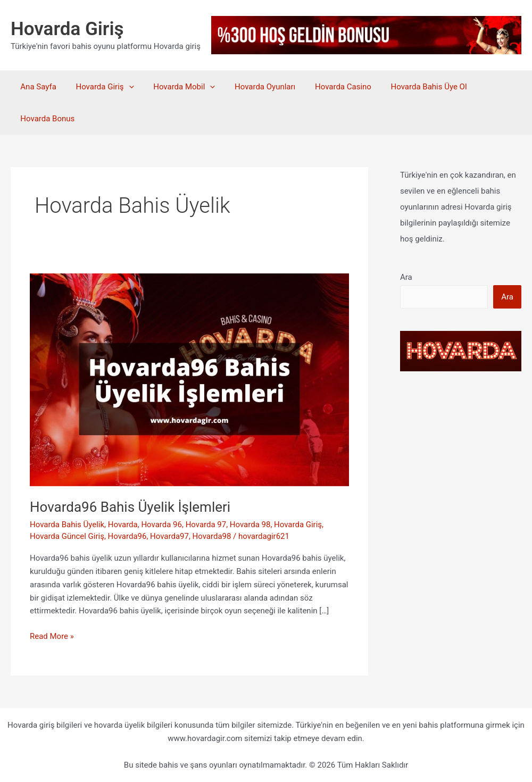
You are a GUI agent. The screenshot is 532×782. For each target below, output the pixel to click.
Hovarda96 (127, 536)
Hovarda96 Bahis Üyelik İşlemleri (130, 507)
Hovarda (123, 525)
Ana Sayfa (36, 87)
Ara (406, 277)
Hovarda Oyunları (253, 87)
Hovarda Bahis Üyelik (67, 525)
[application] (124, 87)
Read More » (52, 637)
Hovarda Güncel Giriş (67, 536)
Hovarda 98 (250, 525)
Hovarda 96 (162, 525)
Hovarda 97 (206, 525)
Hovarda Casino (327, 87)
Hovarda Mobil (176, 87)
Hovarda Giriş (67, 29)
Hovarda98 (212, 536)
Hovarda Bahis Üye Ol (409, 87)
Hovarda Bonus (48, 119)
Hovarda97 (169, 536)
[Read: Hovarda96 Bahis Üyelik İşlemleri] (189, 379)
